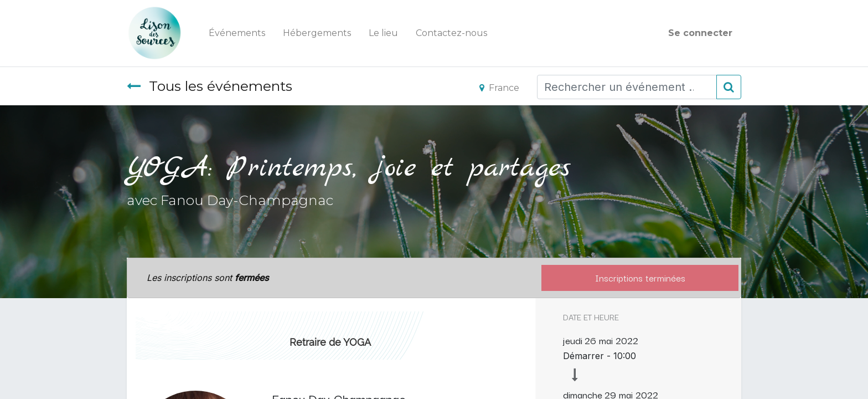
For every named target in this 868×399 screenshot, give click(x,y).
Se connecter (700, 33)
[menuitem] (237, 33)
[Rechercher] (729, 87)
